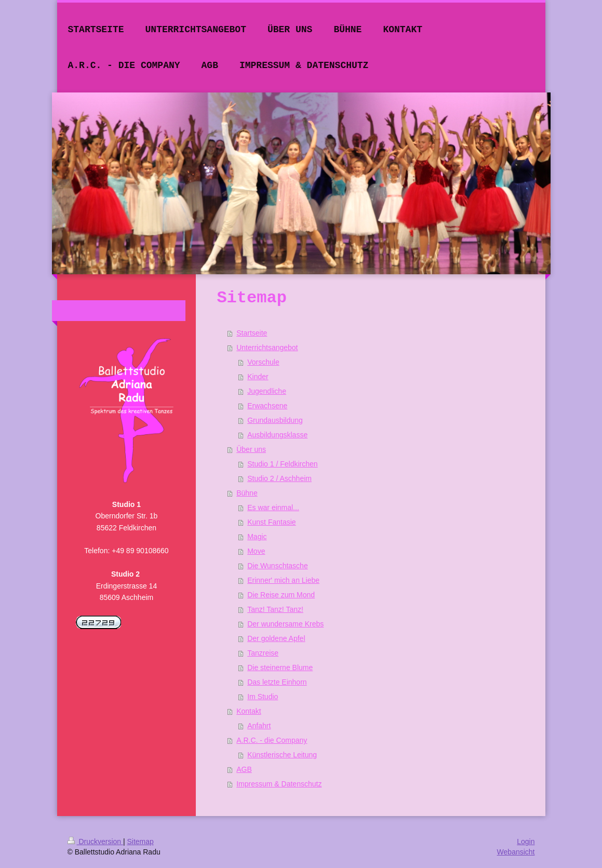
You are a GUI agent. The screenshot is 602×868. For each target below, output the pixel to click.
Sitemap (141, 842)
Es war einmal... (273, 508)
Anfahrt (259, 726)
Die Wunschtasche (277, 566)
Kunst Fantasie (271, 522)
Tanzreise (263, 653)
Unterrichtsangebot (267, 348)
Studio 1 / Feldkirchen (282, 464)
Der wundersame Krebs (285, 624)
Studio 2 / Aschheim (279, 478)
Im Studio (263, 697)
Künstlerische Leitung (282, 755)
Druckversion (95, 842)
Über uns (251, 449)
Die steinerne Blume (280, 667)
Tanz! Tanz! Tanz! (275, 609)
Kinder (258, 377)
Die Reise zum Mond (281, 595)
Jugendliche (267, 391)
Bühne (247, 493)
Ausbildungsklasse (277, 435)
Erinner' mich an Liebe (283, 580)
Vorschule (263, 362)
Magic (257, 537)
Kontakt (249, 711)
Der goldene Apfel (276, 638)
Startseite (252, 333)
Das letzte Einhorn (277, 682)
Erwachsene (267, 406)
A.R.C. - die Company (272, 740)
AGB (244, 769)
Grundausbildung (275, 420)
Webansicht (516, 852)
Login (526, 842)
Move (256, 551)
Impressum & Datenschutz (279, 784)
